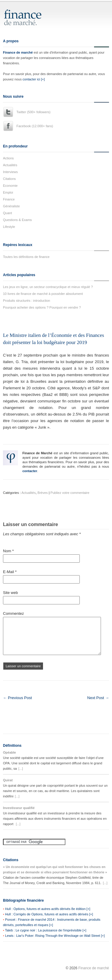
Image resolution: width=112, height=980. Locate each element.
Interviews (10, 172)
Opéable (9, 752)
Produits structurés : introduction (27, 301)
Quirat (8, 780)
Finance (9, 199)
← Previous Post (17, 698)
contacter (30, 471)
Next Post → (98, 698)
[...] (20, 769)
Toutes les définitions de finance (26, 257)
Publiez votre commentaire (70, 493)
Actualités (10, 165)
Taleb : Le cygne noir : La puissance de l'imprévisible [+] (46, 930)
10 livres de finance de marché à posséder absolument (43, 294)
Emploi (8, 192)
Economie (10, 186)
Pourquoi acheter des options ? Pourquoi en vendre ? (42, 307)
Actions (8, 158)
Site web (10, 593)
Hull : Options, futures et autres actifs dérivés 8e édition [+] (48, 909)
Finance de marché (18, 52)
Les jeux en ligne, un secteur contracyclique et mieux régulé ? (48, 287)
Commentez (13, 613)
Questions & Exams (17, 220)
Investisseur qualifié (19, 808)
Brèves (43, 493)
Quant (7, 213)
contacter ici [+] (33, 79)
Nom (8, 551)
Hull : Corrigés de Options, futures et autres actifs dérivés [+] (49, 914)
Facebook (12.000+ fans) (35, 126)
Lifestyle (9, 227)
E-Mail (10, 572)
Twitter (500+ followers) (33, 112)
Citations (9, 179)
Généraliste (11, 206)
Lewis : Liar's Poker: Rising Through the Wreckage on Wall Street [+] (55, 936)
